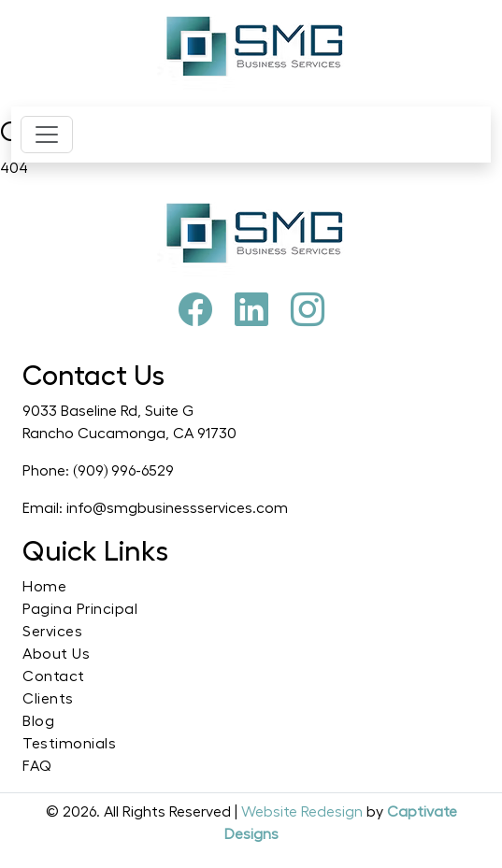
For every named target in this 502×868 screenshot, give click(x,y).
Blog (38, 721)
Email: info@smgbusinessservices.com (155, 508)
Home (44, 587)
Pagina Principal (80, 609)
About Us (56, 654)
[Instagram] (308, 311)
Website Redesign (304, 812)
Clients (48, 699)
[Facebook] (195, 311)
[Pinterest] (251, 311)
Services (52, 632)
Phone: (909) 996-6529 (98, 471)
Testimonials (69, 744)
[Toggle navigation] (47, 135)
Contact (54, 676)
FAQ (37, 766)
